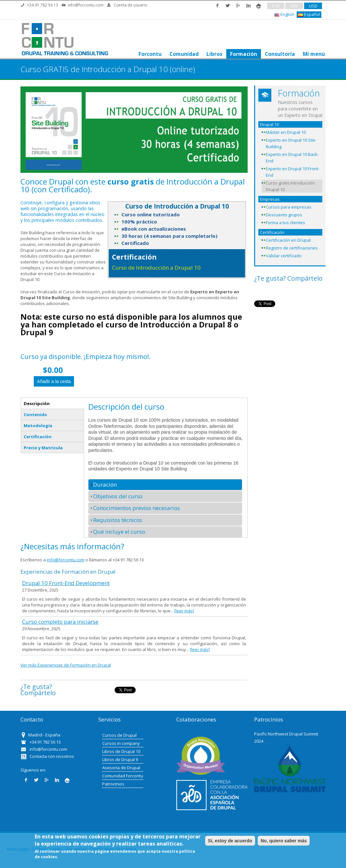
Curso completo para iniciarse (60, 622)
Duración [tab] (103, 485)
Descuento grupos (284, 215)
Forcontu (149, 54)
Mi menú (313, 54)
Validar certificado (284, 256)
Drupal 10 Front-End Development (66, 583)
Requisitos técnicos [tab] (115, 520)
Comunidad (183, 54)
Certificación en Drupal (288, 240)
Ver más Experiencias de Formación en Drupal (66, 665)
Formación (243, 54)
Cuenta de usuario (130, 5)
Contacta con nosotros (52, 756)
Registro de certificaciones (292, 248)
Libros (214, 54)
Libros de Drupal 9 (120, 759)
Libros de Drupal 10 (121, 751)
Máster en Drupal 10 (286, 132)
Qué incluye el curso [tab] (117, 532)
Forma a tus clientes (285, 223)
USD (313, 6)
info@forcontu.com (86, 5)
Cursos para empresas (289, 207)
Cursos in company (121, 743)
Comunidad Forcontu (123, 776)
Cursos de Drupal (119, 735)
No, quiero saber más (284, 841)
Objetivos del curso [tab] (115, 496)
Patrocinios (113, 784)
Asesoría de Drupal (121, 768)
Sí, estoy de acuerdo (230, 841)
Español (309, 14)
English (284, 14)
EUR (276, 6)
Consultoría (279, 54)
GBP (294, 6)
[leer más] (184, 611)
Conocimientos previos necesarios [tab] (134, 508)
